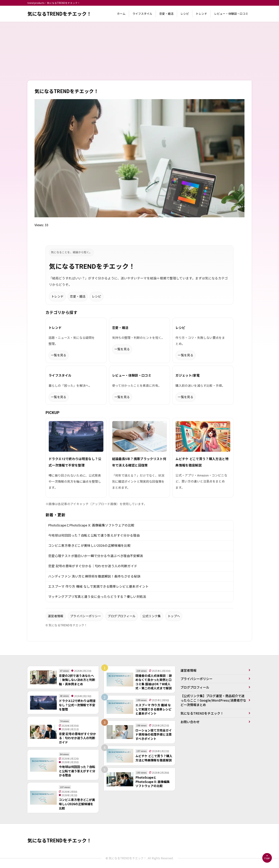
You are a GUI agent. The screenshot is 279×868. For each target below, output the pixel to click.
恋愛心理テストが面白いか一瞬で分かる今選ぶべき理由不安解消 (96, 556)
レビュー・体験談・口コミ (231, 14)
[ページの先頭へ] (267, 858)
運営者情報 (56, 616)
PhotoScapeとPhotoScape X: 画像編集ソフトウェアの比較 (91, 525)
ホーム (121, 14)
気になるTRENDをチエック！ (59, 14)
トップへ (174, 616)
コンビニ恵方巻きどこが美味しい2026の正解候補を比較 (89, 546)
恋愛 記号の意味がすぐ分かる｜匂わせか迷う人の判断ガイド (93, 566)
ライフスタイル (142, 14)
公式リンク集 (152, 616)
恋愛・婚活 (166, 14)
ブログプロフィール (122, 616)
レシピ (185, 14)
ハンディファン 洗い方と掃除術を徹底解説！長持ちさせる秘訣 (94, 576)
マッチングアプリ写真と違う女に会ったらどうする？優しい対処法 (97, 597)
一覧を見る (59, 355)
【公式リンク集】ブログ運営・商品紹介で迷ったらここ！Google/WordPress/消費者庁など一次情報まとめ (213, 700)
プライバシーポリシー (86, 616)
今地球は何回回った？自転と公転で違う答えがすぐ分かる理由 (94, 535)
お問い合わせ (190, 722)
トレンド (201, 14)
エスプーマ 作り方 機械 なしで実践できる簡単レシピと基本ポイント (98, 587)
